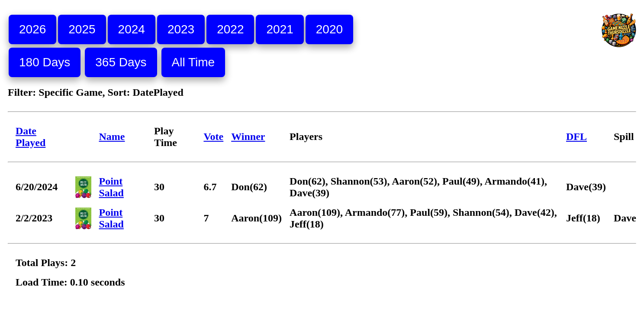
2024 (132, 29)
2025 (82, 29)
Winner (248, 136)
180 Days (45, 62)
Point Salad (111, 187)
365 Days (121, 62)
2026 (32, 29)
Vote (213, 136)
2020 (329, 29)
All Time (193, 62)
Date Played (31, 137)
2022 (230, 29)
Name (112, 136)
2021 (280, 29)
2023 (181, 29)
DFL (576, 136)
